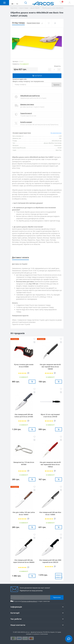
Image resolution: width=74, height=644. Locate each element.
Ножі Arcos (14, 8)
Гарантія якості (26, 113)
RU (17, 4)
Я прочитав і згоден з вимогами (32, 601)
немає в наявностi (59, 576)
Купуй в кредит (26, 122)
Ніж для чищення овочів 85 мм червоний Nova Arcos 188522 (50, 464)
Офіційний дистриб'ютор (30, 96)
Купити (57, 85)
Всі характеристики (56, 133)
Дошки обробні (35, 8)
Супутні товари (24, 8)
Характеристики (33, 23)
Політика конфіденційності (29, 601)
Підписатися (57, 597)
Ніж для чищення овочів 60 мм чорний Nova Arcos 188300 (50, 367)
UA (12, 4)
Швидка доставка (27, 104)
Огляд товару (18, 23)
